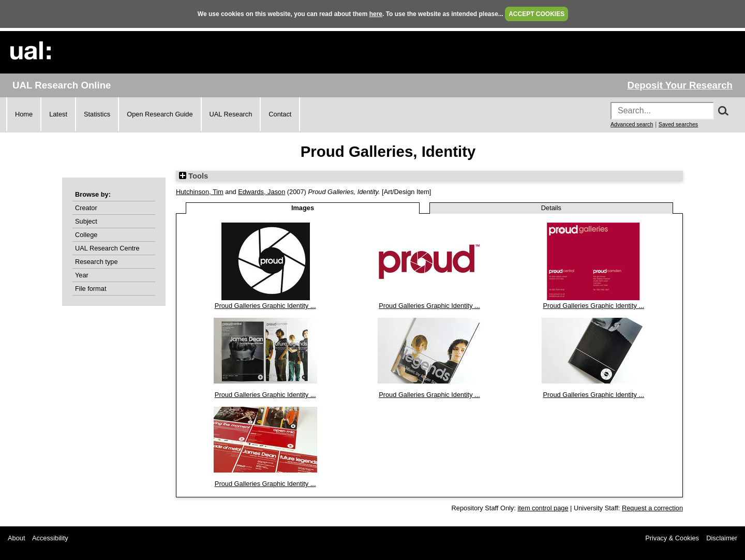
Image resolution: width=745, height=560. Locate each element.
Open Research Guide (160, 114)
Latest (58, 114)
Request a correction (652, 508)
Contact (280, 114)
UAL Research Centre (107, 248)
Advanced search (632, 124)
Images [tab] (303, 208)
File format (91, 289)
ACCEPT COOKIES (537, 14)
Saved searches (678, 124)
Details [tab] (551, 208)
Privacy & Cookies (672, 538)
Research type (96, 262)
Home (24, 114)
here (376, 14)
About (16, 538)
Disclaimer (722, 538)
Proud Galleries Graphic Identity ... (265, 306)
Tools (193, 176)
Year (82, 275)
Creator (86, 208)
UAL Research (231, 114)
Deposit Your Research (680, 85)
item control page (543, 508)
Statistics (97, 114)
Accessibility (50, 538)
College (86, 235)
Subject (86, 221)
